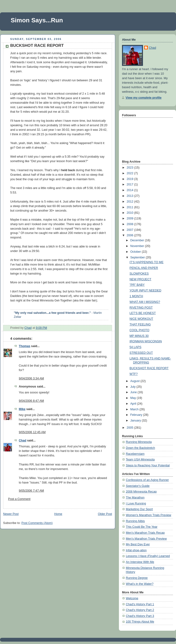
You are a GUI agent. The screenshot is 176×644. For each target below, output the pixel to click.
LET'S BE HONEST (143, 313)
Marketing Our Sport (139, 509)
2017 (131, 184)
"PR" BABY (137, 285)
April (134, 404)
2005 (131, 428)
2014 (131, 190)
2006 (131, 235)
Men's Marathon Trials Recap (145, 533)
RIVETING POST (141, 308)
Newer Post (11, 514)
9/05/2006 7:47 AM (31, 491)
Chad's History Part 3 (140, 616)
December (138, 240)
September (138, 257)
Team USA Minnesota (140, 460)
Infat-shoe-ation (136, 550)
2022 (131, 173)
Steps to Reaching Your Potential (148, 465)
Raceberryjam (135, 454)
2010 (131, 213)
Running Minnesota (139, 442)
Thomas (24, 346)
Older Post (105, 514)
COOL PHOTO (139, 330)
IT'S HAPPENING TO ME (147, 262)
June (134, 392)
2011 (131, 207)
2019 (131, 179)
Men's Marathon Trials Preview (146, 539)
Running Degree (137, 578)
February (137, 415)
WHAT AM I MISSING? (145, 302)
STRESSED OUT (141, 353)
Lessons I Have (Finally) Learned (148, 556)
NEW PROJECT (141, 279)
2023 (131, 168)
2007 (131, 230)
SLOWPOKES (139, 274)
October (136, 252)
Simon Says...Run (37, 20)
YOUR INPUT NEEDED (146, 291)
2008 (131, 224)
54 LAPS (136, 347)
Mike (22, 409)
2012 (131, 202)
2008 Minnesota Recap (141, 492)
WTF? (134, 374)
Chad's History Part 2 (140, 610)
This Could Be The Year (142, 527)
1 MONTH (136, 296)
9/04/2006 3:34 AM (31, 378)
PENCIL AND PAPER (144, 268)
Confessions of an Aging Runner (147, 480)
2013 (131, 196)
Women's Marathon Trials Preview (149, 515)
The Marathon (135, 498)
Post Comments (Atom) (37, 523)
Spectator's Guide (138, 486)
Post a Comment (19, 499)
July (133, 387)
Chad (23, 441)
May (134, 398)
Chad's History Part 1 (140, 604)
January (136, 421)
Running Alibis (135, 521)
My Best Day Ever (138, 544)
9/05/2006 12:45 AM (32, 432)
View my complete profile (144, 98)
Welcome (132, 598)
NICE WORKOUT (141, 319)
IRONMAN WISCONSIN (146, 341)
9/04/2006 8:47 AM (31, 401)
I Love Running (136, 504)
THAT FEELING (140, 324)
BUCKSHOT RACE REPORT (149, 368)
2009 (131, 218)
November (138, 246)
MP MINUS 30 (139, 336)
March (135, 409)
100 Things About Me (140, 622)
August (135, 381)
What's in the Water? (140, 584)
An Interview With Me (140, 562)
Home (58, 514)
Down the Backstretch (140, 448)
